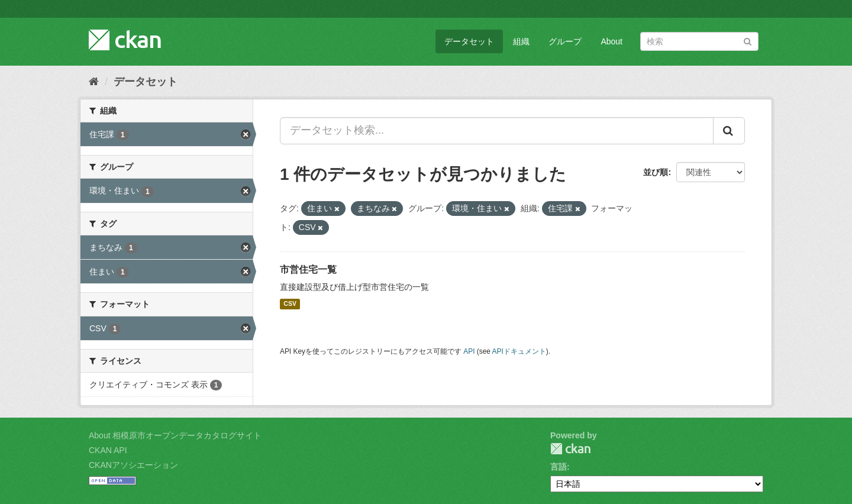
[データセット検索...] (497, 131)
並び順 (656, 172)
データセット (469, 41)
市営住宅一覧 (308, 269)
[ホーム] (94, 82)
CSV (290, 304)
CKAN (570, 449)
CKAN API (108, 450)
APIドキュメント (519, 351)
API (469, 351)
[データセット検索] (699, 41)
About (611, 41)
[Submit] (748, 41)
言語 (559, 467)
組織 (521, 41)
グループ (565, 41)
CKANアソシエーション (133, 465)
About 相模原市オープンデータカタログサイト (175, 435)
